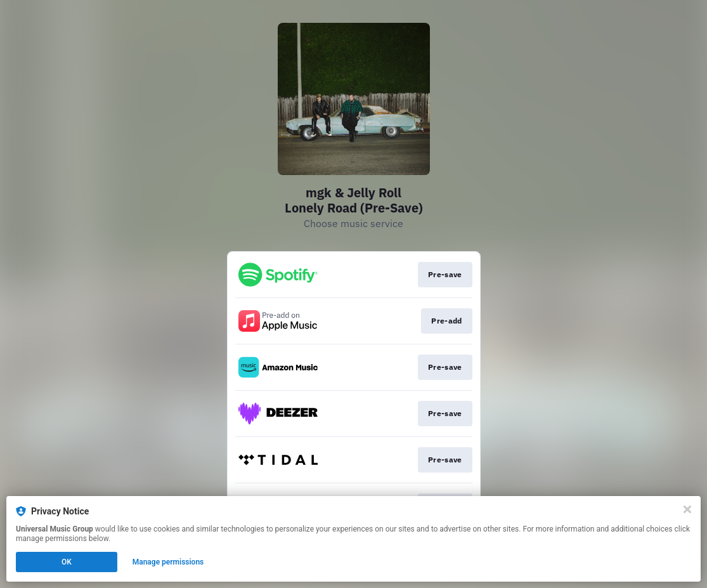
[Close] (687, 509)
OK (67, 562)
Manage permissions (168, 562)
